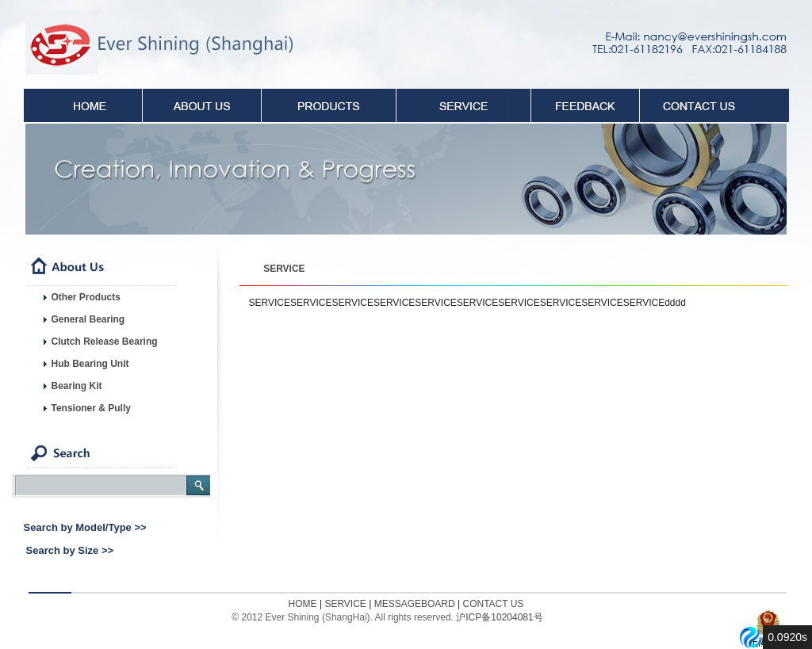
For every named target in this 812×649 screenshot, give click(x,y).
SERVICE (284, 269)
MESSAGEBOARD (415, 604)
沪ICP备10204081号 (499, 617)
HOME (303, 604)
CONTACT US (493, 604)
